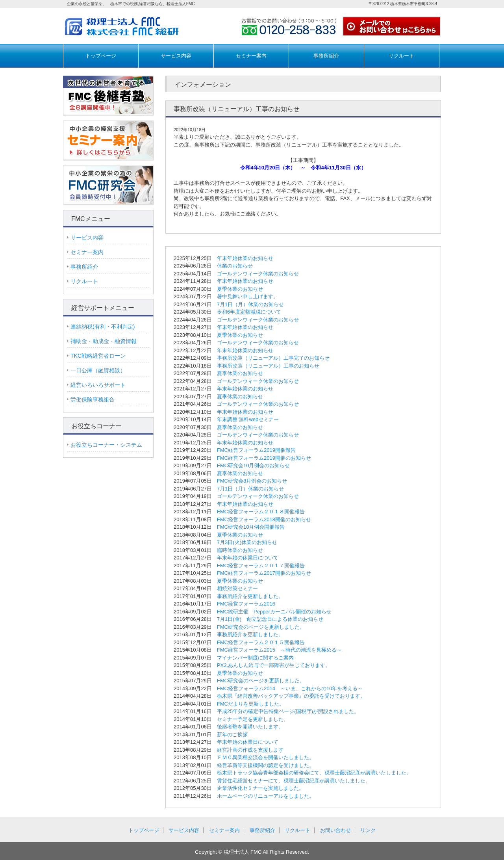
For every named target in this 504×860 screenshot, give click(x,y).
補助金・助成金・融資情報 (104, 341)
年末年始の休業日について (248, 558)
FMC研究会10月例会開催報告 (251, 527)
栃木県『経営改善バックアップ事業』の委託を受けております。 (291, 696)
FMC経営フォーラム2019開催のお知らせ (264, 458)
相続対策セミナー (237, 588)
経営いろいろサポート (98, 385)
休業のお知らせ (235, 266)
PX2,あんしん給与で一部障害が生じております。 (274, 665)
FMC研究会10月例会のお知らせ (254, 465)
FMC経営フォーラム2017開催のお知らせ (264, 573)
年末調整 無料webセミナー (248, 419)
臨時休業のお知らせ (240, 550)
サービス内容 (176, 56)
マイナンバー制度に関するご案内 (255, 658)
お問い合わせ (335, 830)
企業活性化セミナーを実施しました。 (260, 788)
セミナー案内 (251, 56)
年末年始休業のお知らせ (245, 258)
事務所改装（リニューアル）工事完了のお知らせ (273, 358)
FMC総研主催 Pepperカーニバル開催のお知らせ (274, 612)
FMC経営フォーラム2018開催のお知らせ (264, 519)
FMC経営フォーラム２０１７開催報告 (261, 566)
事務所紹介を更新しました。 (250, 596)
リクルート (401, 56)
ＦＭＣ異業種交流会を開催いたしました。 (266, 757)
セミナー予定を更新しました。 (253, 719)
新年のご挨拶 (232, 735)
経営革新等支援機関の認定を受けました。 (266, 765)
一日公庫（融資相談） (98, 370)
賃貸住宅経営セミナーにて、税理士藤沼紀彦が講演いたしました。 (294, 781)
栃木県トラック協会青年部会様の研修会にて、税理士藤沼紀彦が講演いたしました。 (314, 773)
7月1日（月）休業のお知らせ (250, 304)
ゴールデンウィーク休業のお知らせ (258, 274)
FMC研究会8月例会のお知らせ (252, 481)
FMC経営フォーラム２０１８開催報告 (261, 512)
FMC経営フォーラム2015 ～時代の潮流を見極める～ (279, 650)
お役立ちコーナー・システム (106, 445)
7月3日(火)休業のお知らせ (247, 542)
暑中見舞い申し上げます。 (248, 296)
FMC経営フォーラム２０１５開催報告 (261, 642)
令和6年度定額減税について (249, 312)
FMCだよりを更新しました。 (251, 704)
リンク (368, 830)
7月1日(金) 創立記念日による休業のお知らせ (270, 619)
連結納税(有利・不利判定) (103, 327)
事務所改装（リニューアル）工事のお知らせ (268, 366)
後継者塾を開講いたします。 (250, 727)
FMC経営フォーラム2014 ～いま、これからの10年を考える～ (290, 688)
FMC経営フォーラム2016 (246, 604)
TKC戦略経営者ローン (98, 356)
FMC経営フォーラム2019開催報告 (256, 450)
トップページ (101, 56)
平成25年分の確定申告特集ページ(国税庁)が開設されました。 (288, 711)
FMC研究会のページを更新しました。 (261, 627)
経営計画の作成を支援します (250, 750)
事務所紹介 (326, 56)
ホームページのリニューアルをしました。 (266, 796)
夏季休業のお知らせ (240, 289)
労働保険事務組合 (93, 399)
